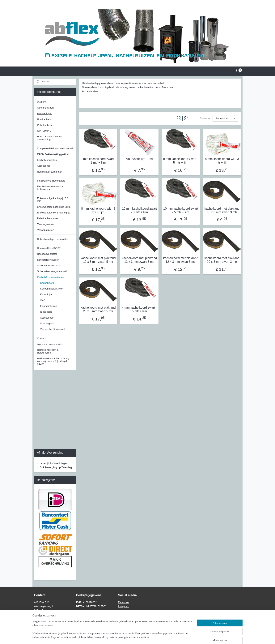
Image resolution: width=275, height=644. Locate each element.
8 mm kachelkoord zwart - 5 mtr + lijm (181, 161)
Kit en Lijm (46, 294)
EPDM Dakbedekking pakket (53, 154)
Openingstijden (45, 108)
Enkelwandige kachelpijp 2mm (54, 207)
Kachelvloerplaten (47, 160)
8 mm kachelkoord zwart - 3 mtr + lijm (98, 161)
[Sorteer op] (225, 118)
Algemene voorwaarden (50, 344)
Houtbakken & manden (50, 172)
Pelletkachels (44, 125)
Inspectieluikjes (49, 306)
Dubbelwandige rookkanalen (53, 239)
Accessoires (44, 166)
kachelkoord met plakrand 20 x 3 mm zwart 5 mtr (98, 309)
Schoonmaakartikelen (52, 289)
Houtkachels (44, 119)
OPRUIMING (44, 131)
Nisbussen (46, 312)
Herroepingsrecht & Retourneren (48, 351)
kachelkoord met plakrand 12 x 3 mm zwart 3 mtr (139, 260)
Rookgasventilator (47, 254)
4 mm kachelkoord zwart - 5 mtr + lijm (139, 309)
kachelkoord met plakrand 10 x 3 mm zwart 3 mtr (222, 210)
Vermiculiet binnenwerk (53, 329)
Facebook (123, 602)
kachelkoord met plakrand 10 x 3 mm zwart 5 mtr (98, 260)
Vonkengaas (47, 323)
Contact (41, 338)
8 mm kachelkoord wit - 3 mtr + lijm (222, 161)
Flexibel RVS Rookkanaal (51, 181)
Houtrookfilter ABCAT (49, 248)
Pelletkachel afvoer (48, 218)
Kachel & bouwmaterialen (51, 277)
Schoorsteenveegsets (49, 266)
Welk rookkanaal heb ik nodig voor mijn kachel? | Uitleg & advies (53, 361)
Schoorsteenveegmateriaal (52, 271)
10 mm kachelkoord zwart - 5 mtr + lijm (181, 210)
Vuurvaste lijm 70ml (139, 159)
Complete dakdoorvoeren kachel (55, 148)
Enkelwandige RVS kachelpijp (53, 213)
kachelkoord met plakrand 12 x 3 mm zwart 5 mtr (181, 260)
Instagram (124, 606)
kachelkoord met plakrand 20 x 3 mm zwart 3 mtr (222, 260)
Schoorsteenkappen (48, 260)
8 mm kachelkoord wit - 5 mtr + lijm (98, 210)
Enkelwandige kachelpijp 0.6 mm (53, 200)
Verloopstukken (46, 230)
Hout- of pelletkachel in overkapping (50, 138)
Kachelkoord (47, 283)
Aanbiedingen (45, 113)
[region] (112, 632)
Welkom (42, 102)
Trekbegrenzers (46, 224)
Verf (42, 300)
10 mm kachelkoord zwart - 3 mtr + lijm (139, 210)
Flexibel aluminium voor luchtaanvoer (50, 188)
